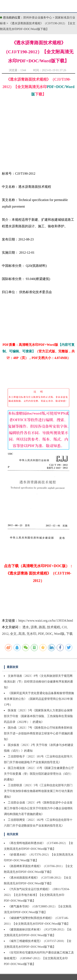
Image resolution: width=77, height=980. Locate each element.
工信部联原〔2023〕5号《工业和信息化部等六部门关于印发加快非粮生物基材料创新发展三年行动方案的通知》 (38, 791)
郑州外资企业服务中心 (38, 18)
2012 (5, 634)
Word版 (59, 634)
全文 (13, 634)
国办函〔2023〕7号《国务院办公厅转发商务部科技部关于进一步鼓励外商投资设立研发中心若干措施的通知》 (38, 733)
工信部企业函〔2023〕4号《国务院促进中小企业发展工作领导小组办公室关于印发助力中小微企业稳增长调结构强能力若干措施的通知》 (38, 808)
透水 (26, 627)
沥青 (34, 627)
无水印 (31, 634)
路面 (42, 627)
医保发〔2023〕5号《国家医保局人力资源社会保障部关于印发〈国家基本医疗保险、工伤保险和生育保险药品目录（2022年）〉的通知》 (38, 716)
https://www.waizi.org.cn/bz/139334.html (46, 621)
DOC (49, 634)
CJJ (64, 627)
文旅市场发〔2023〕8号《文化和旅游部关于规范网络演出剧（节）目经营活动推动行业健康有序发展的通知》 (38, 682)
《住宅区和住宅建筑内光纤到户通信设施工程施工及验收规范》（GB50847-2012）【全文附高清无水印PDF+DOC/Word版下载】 (39, 958)
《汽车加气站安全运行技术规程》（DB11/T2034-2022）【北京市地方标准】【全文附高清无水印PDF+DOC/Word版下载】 (37, 895)
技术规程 (54, 627)
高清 (22, 634)
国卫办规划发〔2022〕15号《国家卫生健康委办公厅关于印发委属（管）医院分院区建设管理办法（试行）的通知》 (39, 774)
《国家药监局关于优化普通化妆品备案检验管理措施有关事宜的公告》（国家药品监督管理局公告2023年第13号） (39, 699)
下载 (69, 634)
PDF (41, 634)
